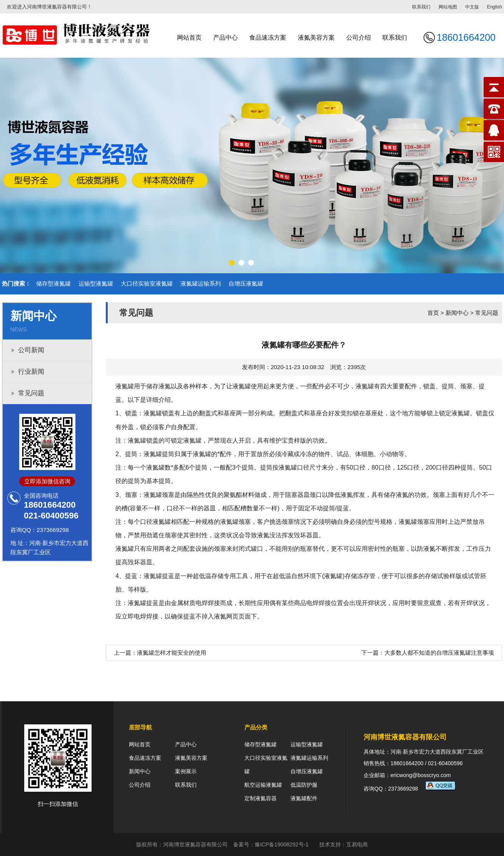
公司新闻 (31, 350)
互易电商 (357, 844)
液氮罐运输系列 (201, 283)
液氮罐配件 (304, 798)
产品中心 (225, 38)
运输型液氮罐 (96, 283)
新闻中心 (457, 313)
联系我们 (421, 7)
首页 (433, 313)
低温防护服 (304, 785)
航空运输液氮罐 (263, 785)
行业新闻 (31, 372)
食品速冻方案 (268, 38)
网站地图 (448, 7)
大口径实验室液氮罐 (147, 283)
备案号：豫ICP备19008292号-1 (271, 844)
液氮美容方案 (316, 38)
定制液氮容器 (260, 798)
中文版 (472, 7)
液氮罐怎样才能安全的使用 (172, 653)
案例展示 (186, 771)
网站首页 (189, 38)
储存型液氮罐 (53, 283)
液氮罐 (365, 386)
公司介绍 (359, 38)
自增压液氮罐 (246, 283)
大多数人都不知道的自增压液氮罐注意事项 (439, 653)
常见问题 (31, 393)
